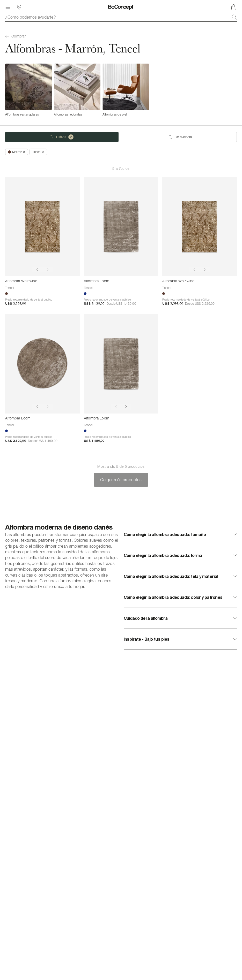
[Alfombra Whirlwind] (42, 227)
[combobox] (121, 17)
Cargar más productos (121, 480)
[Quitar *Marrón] (17, 152)
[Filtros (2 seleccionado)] (62, 137)
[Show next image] (48, 270)
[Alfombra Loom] (121, 227)
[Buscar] (234, 17)
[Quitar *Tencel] (38, 152)
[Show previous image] (37, 270)
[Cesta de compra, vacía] (234, 7)
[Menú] (8, 7)
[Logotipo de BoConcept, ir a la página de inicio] (121, 7)
